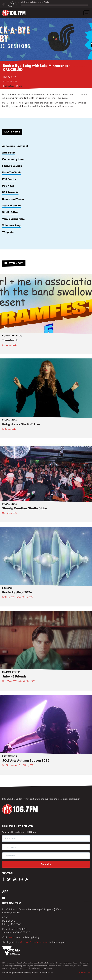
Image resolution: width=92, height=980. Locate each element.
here (10, 937)
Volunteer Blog (11, 225)
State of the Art (12, 206)
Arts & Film (9, 153)
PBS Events (10, 77)
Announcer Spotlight (15, 146)
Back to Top (85, 972)
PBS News (8, 186)
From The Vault (11, 172)
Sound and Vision (13, 199)
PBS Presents (10, 192)
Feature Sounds (12, 166)
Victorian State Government (34, 942)
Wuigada (8, 232)
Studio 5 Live (10, 212)
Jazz (20, 86)
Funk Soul (10, 86)
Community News (13, 159)
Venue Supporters (13, 219)
